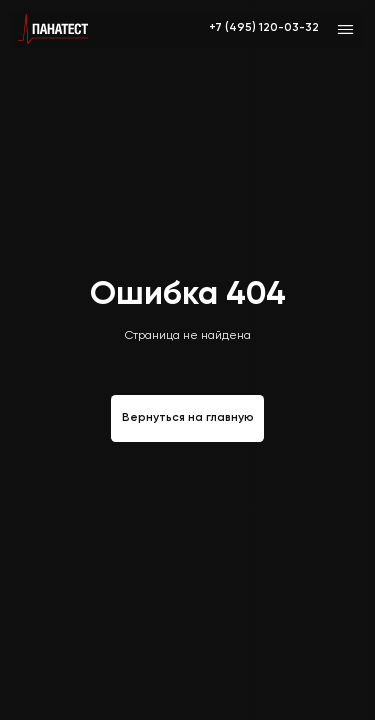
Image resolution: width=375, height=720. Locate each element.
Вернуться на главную (188, 418)
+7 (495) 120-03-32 (264, 28)
